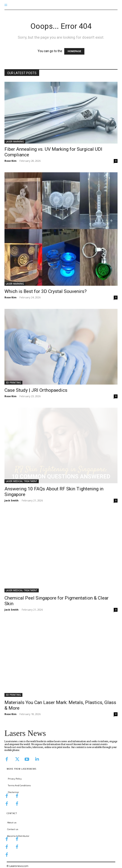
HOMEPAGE (74, 51)
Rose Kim (10, 161)
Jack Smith (12, 500)
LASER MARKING (15, 142)
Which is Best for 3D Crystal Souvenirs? (46, 291)
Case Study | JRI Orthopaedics (36, 390)
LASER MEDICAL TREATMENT (22, 481)
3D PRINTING (13, 383)
